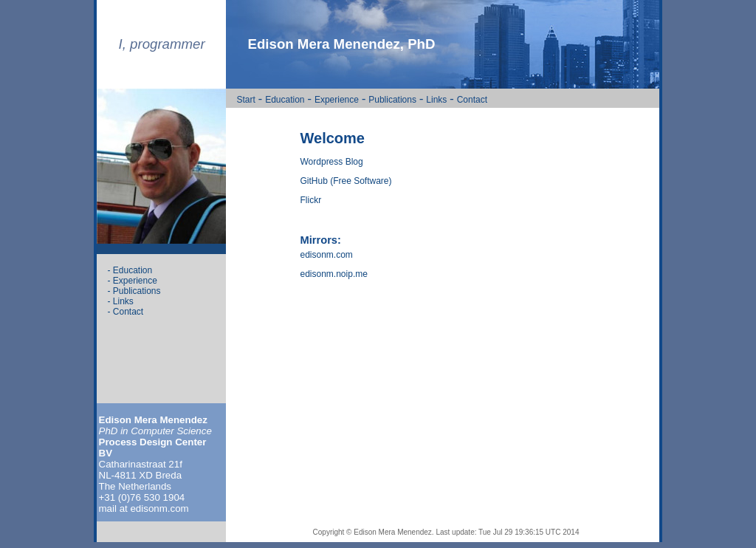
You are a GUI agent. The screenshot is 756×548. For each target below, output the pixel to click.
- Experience (133, 281)
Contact (472, 100)
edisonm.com (327, 255)
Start (246, 100)
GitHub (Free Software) (346, 181)
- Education (130, 270)
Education (285, 100)
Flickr (311, 200)
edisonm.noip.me (334, 274)
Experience (337, 100)
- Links (121, 301)
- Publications (134, 291)
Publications (392, 100)
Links (436, 100)
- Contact (126, 312)
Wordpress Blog (332, 162)
